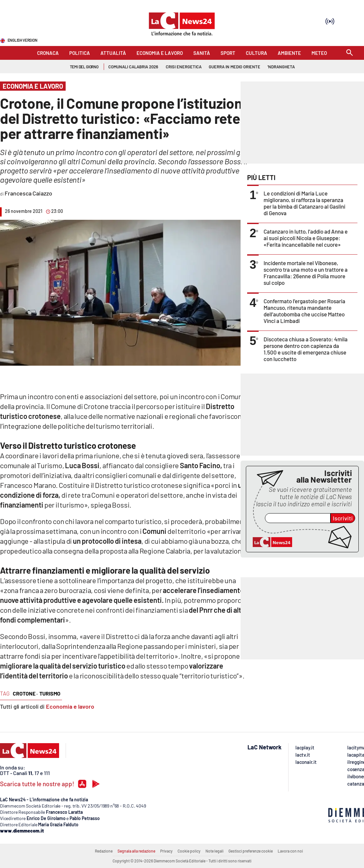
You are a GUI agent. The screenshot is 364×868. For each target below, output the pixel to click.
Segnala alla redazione (136, 851)
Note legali (214, 851)
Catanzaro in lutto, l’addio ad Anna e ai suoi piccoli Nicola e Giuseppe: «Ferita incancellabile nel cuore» (306, 238)
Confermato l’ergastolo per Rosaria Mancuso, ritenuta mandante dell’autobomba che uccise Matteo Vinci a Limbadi (304, 311)
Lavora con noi (290, 851)
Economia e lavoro (70, 706)
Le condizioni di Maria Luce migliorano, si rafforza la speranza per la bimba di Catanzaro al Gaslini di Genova (304, 203)
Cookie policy (189, 851)
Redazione (104, 851)
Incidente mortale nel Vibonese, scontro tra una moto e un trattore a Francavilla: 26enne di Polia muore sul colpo (306, 273)
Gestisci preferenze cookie (251, 851)
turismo (50, 693)
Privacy (166, 851)
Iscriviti (343, 518)
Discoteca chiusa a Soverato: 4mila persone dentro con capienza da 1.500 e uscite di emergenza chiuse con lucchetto (306, 349)
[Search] (350, 53)
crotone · (25, 693)
